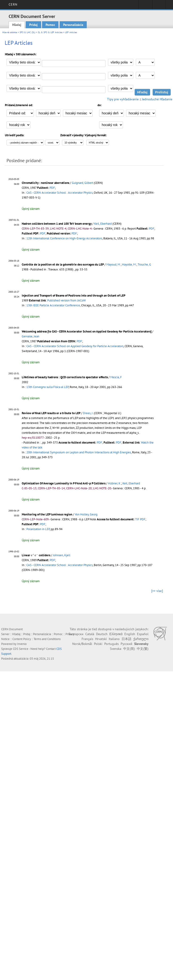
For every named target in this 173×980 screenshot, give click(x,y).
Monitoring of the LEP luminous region (47, 514)
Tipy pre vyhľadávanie (123, 99)
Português (112, 644)
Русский (126, 644)
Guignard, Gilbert (82, 183)
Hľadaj (17, 25)
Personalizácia (73, 25)
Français (87, 639)
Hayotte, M (129, 264)
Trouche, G (144, 264)
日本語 (126, 639)
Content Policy (22, 639)
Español (143, 634)
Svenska (116, 649)
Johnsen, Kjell (62, 555)
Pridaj (33, 25)
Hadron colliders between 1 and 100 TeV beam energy (57, 224)
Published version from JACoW (67, 300)
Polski (98, 644)
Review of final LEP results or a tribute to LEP (51, 413)
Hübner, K (114, 483)
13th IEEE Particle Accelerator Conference (53, 305)
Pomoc (50, 25)
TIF (137, 519)
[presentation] (34, 555)
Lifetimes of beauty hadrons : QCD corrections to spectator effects (65, 377)
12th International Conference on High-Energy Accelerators (64, 238)
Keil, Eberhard (103, 224)
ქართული (141, 639)
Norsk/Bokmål (82, 644)
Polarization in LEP (38, 529)
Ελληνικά (116, 634)
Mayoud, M (113, 264)
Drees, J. (88, 413)
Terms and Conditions (47, 639)
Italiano (114, 639)
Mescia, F (116, 377)
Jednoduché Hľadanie (157, 99)
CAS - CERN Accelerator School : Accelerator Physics (59, 193)
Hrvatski (101, 639)
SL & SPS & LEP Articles (50, 32)
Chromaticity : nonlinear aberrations (45, 183)
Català (90, 634)
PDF (52, 188)
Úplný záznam (31, 209)
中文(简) (129, 649)
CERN (13, 4)
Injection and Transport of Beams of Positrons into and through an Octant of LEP (74, 296)
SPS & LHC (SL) (27, 32)
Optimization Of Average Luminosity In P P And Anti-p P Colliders (64, 483)
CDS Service (21, 649)
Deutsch (102, 634)
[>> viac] (157, 591)
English (130, 634)
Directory (159, 6)
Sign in (146, 6)
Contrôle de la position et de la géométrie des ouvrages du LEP (63, 264)
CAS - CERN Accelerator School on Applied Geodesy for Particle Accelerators (75, 346)
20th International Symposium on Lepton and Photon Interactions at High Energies (79, 452)
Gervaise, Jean (31, 336)
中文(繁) (143, 649)
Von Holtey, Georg (86, 514)
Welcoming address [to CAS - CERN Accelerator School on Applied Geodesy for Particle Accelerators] (87, 331)
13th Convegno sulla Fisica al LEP (47, 387)
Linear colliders (36, 555)
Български (76, 634)
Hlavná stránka (10, 32)
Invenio (22, 644)
